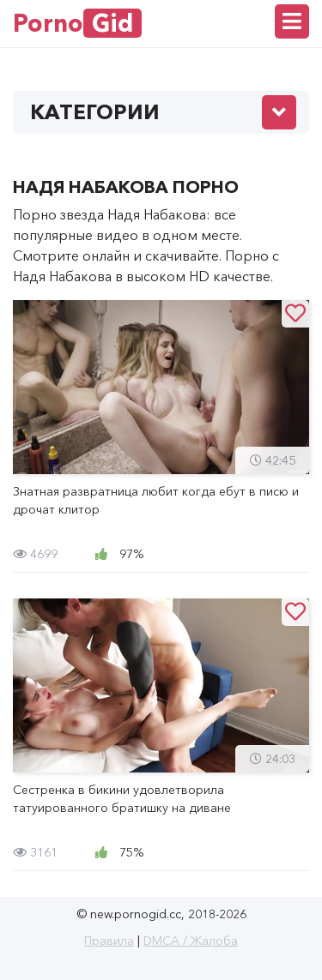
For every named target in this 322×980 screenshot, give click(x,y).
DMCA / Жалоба (191, 941)
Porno (77, 23)
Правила (109, 941)
